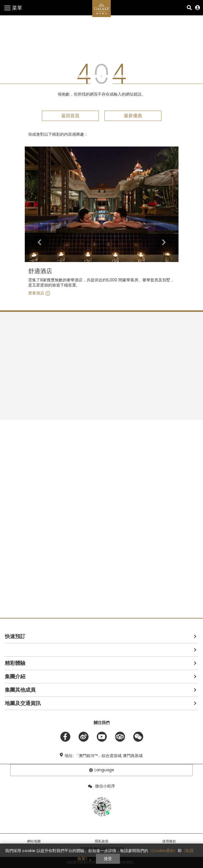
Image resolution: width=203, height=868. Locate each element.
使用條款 (169, 841)
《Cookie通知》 (163, 851)
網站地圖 (34, 841)
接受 (108, 859)
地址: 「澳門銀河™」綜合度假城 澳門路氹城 (104, 756)
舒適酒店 (40, 271)
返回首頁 (70, 116)
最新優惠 (133, 116)
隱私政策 (102, 841)
